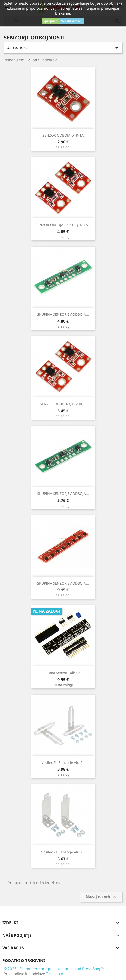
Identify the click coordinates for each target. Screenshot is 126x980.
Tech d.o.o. (55, 974)
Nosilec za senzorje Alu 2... (63, 762)
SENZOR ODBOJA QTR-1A (63, 135)
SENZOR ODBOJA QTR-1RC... (63, 404)
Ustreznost (63, 48)
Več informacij (72, 21)
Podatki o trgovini (24, 960)
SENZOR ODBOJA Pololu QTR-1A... (63, 225)
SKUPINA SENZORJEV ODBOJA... (63, 314)
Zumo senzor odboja (63, 673)
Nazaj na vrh (101, 897)
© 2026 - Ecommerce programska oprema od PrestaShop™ (54, 969)
